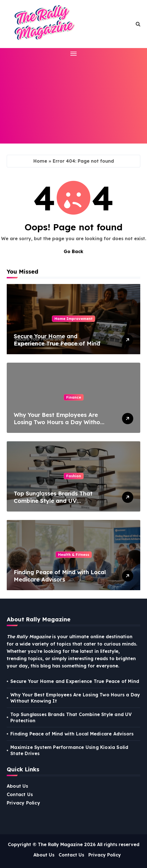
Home (40, 161)
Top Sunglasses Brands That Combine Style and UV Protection (53, 501)
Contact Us (20, 794)
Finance (74, 397)
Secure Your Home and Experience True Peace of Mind (57, 340)
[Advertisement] (74, 99)
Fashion (74, 476)
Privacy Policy (23, 803)
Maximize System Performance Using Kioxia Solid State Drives (69, 750)
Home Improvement (73, 319)
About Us (18, 786)
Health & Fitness (74, 555)
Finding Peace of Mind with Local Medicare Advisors (60, 576)
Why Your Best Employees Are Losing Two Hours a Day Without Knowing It (60, 422)
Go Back (73, 251)
